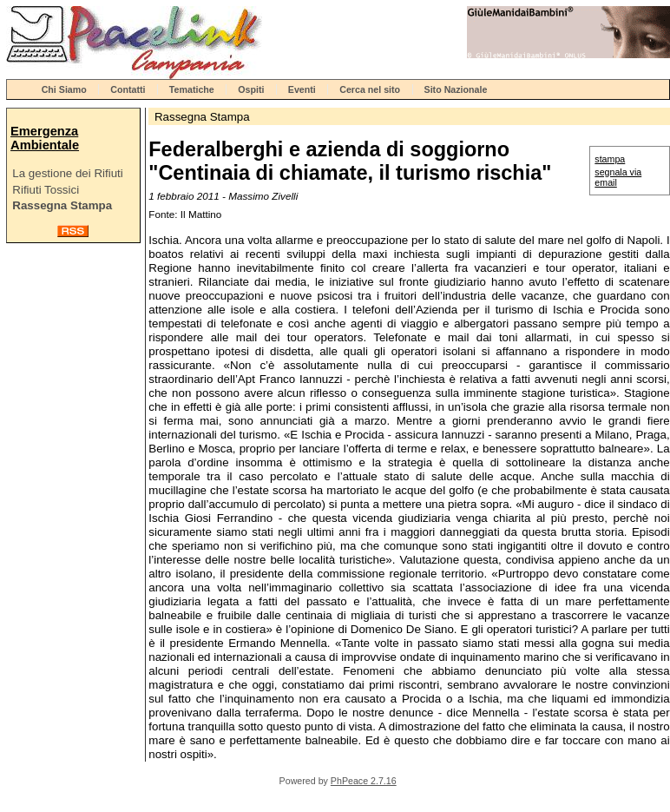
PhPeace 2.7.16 (364, 781)
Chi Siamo (64, 89)
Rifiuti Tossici (46, 190)
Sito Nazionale (456, 89)
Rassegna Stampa (62, 205)
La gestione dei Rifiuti (67, 173)
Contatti (128, 89)
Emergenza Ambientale (45, 138)
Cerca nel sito (370, 89)
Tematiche (192, 89)
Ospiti (251, 89)
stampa (610, 159)
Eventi (302, 89)
